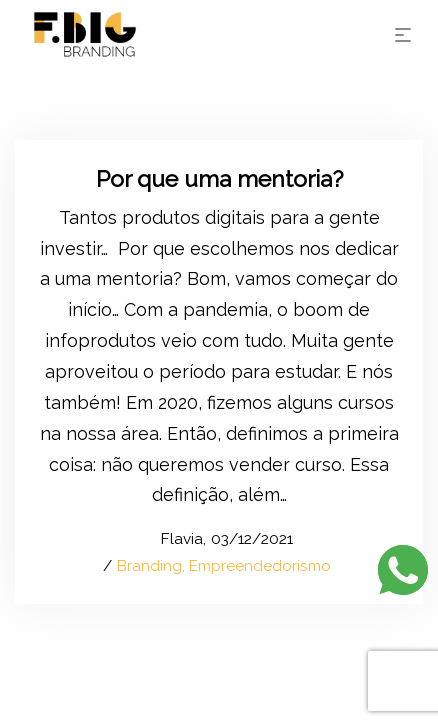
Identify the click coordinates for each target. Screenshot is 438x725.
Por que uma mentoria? (219, 178)
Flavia (172, 539)
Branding (149, 566)
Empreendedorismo (260, 566)
